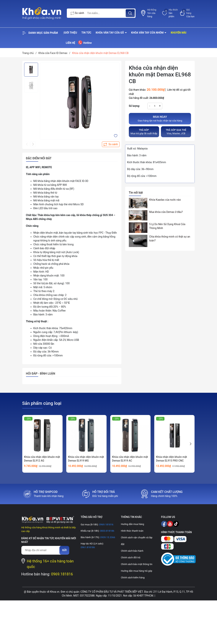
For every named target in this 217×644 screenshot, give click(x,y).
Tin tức (86, 33)
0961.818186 (88, 547)
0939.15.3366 (107, 537)
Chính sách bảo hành (132, 551)
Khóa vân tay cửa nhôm (148, 33)
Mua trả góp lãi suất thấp (144, 132)
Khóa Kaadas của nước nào (165, 200)
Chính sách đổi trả (130, 557)
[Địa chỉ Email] (42, 550)
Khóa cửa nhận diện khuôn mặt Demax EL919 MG (86, 459)
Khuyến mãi (179, 33)
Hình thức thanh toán (132, 531)
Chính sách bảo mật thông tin (137, 564)
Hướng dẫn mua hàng (132, 524)
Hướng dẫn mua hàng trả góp (137, 571)
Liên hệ (71, 43)
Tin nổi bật (136, 193)
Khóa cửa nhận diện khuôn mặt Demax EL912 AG (42, 459)
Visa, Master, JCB (176, 132)
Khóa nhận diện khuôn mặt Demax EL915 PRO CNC (172, 459)
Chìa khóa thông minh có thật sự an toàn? (170, 239)
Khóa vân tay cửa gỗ (110, 33)
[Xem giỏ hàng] (187, 13)
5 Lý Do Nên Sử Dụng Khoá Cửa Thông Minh (167, 226)
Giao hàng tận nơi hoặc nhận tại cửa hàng (160, 118)
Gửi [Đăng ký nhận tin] (64, 550)
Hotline (85, 42)
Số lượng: (134, 106)
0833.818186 (107, 531)
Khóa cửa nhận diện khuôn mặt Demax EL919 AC (130, 459)
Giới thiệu (71, 33)
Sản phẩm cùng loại (42, 403)
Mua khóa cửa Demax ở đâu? (166, 212)
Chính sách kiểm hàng (133, 578)
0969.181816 (62, 574)
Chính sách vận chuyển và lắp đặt (137, 541)
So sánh (77, 13)
